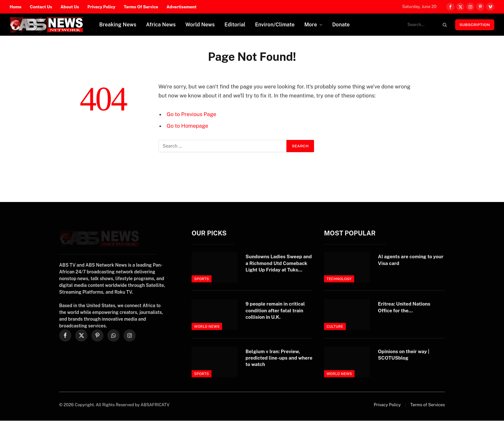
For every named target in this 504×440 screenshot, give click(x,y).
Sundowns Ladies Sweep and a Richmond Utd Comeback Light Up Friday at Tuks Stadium (279, 263)
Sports (202, 279)
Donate (341, 25)
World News (200, 25)
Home (16, 7)
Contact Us (41, 7)
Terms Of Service (141, 7)
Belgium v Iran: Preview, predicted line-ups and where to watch (279, 358)
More (311, 25)
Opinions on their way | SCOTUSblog (404, 355)
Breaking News (118, 25)
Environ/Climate (275, 25)
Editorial (235, 25)
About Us (70, 7)
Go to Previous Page (192, 114)
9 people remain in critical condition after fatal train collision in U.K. (275, 310)
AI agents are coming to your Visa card (411, 260)
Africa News (161, 25)
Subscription (475, 25)
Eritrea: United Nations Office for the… (404, 307)
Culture (335, 326)
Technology (339, 279)
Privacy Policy (101, 7)
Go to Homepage (188, 126)
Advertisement (181, 7)
